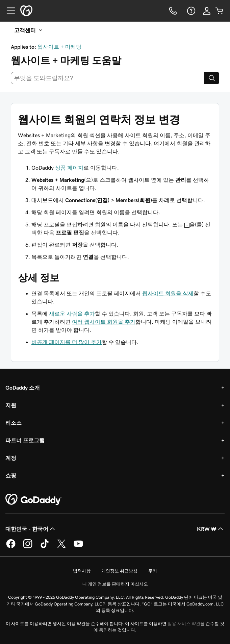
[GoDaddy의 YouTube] (78, 547)
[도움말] (190, 11)
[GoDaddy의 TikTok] (45, 547)
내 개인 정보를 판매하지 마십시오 (115, 584)
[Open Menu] (8, 11)
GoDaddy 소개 (23, 388)
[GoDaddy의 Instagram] (28, 547)
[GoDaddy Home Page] (33, 500)
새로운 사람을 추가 (72, 314)
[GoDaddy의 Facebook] (11, 547)
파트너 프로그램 (25, 440)
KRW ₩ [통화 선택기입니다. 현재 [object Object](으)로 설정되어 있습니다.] (211, 529)
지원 (11, 405)
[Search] (212, 78)
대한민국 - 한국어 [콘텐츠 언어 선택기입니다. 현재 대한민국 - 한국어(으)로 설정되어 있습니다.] (31, 529)
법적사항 (82, 571)
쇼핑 (11, 475)
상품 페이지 (69, 168)
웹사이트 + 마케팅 (59, 47)
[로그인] (207, 11)
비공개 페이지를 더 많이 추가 (67, 342)
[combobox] (108, 78)
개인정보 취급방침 (119, 571)
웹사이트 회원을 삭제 (168, 293)
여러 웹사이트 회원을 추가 (104, 322)
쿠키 (153, 571)
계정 (11, 458)
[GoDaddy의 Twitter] (61, 547)
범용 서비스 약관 (184, 624)
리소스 (14, 423)
